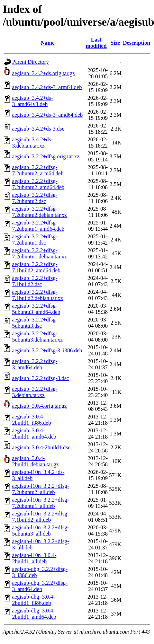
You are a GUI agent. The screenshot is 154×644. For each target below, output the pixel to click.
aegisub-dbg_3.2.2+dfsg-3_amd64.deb (40, 586)
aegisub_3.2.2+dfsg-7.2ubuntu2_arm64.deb (38, 170)
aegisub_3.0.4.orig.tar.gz (39, 406)
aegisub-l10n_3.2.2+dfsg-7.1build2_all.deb (41, 517)
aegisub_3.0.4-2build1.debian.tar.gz (35, 461)
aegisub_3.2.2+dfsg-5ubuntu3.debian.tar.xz (37, 337)
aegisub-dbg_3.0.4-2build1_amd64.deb (34, 614)
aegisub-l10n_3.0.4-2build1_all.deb (34, 558)
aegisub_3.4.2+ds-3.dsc (38, 129)
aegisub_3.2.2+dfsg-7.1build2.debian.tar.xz (38, 295)
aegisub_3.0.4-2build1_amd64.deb (34, 434)
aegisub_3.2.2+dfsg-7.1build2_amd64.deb (36, 267)
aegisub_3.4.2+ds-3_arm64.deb (47, 87)
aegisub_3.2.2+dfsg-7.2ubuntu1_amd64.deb (38, 226)
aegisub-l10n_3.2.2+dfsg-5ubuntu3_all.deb (41, 531)
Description (137, 43)
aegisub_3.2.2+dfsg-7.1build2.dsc (35, 281)
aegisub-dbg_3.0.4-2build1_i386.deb (34, 600)
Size (115, 43)
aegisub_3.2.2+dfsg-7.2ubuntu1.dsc (35, 240)
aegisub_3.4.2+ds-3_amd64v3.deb (32, 101)
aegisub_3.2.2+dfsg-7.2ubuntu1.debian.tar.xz (39, 253)
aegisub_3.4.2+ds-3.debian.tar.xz (32, 143)
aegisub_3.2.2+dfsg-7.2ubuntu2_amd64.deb (38, 184)
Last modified (96, 43)
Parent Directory (30, 62)
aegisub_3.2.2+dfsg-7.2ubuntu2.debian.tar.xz (39, 212)
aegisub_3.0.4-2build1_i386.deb (31, 420)
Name (48, 43)
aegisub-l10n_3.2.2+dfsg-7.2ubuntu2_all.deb (41, 489)
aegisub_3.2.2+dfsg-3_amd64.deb (35, 364)
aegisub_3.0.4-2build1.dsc (41, 447)
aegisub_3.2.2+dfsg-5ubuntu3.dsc (35, 323)
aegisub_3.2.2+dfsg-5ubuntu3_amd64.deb (36, 309)
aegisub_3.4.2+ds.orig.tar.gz (43, 73)
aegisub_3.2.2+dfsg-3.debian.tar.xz (35, 392)
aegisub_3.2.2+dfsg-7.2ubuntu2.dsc (35, 198)
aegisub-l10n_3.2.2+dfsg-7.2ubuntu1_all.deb (41, 503)
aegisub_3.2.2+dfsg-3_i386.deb (47, 350)
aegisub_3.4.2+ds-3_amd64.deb (47, 115)
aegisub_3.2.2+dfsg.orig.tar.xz (46, 156)
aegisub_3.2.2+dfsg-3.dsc (40, 378)
